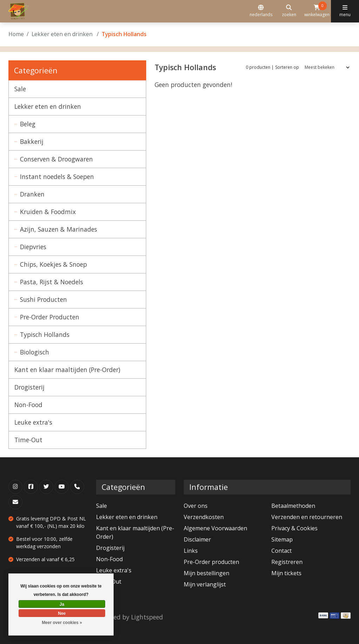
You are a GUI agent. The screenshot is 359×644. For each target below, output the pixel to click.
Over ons (196, 506)
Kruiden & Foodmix (48, 212)
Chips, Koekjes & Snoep (53, 264)
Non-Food (28, 405)
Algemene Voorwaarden (215, 528)
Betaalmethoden (293, 506)
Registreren (287, 562)
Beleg (28, 124)
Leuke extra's (33, 422)
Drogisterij (29, 387)
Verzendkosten (204, 517)
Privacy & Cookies (294, 528)
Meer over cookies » (62, 623)
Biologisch (35, 352)
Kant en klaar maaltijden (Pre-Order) (67, 370)
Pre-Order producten (211, 562)
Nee (62, 613)
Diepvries (33, 247)
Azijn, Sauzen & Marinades (59, 229)
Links (191, 551)
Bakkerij (32, 141)
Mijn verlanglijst (205, 584)
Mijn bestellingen (206, 573)
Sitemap (282, 539)
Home (16, 34)
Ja (62, 604)
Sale (20, 89)
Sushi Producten (43, 299)
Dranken (32, 194)
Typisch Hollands (45, 334)
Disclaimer (197, 539)
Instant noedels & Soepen (57, 177)
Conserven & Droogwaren (56, 159)
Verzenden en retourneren (307, 517)
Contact (282, 551)
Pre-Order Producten (50, 317)
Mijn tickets (286, 573)
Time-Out (28, 440)
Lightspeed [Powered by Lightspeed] (147, 617)
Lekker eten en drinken (63, 34)
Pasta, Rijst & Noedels (52, 282)
